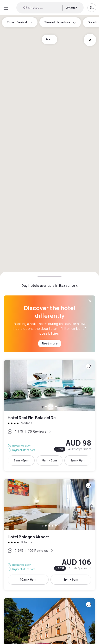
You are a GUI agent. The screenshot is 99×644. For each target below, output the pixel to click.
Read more (50, 343)
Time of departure (60, 22)
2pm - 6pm (78, 460)
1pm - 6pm (71, 580)
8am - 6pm (21, 460)
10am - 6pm (28, 580)
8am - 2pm (50, 460)
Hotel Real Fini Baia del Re (49, 416)
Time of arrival (20, 22)
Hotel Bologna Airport (49, 535)
